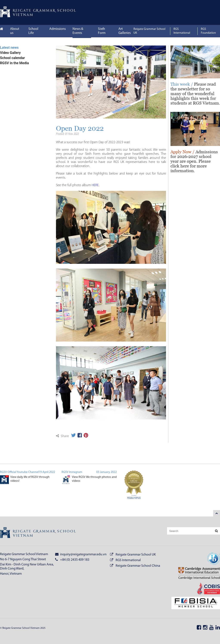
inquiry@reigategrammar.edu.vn (81, 554)
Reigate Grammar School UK (149, 31)
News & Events (78, 31)
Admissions (57, 29)
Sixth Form (102, 31)
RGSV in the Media (14, 63)
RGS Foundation (208, 31)
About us (15, 31)
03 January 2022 (106, 472)
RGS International (182, 31)
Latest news (9, 48)
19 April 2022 (47, 472)
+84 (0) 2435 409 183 (72, 560)
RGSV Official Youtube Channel (19, 472)
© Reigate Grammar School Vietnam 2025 (23, 628)
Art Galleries (125, 31)
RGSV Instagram (72, 472)
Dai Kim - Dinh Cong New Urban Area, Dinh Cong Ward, (27, 567)
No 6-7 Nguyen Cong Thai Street (23, 559)
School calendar (12, 58)
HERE (95, 185)
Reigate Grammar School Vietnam (24, 554)
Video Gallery (10, 53)
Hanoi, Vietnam (11, 574)
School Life (33, 31)
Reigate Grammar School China (138, 566)
